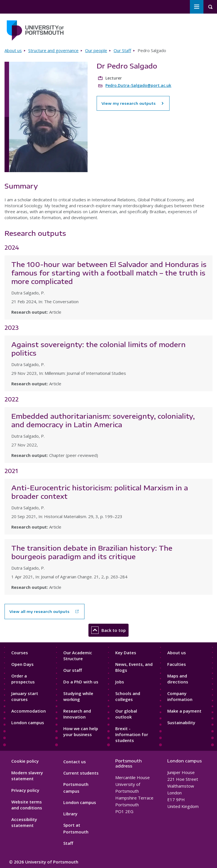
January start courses (25, 696)
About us (13, 50)
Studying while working (78, 696)
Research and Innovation (77, 714)
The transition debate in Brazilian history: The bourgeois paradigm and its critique (92, 552)
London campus (28, 722)
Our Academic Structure (78, 656)
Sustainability (181, 722)
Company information (180, 696)
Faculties (177, 664)
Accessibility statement (24, 822)
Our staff (73, 670)
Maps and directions (178, 679)
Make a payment (184, 711)
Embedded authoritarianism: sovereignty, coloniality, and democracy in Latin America (103, 420)
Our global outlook (126, 714)
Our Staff (122, 50)
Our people (96, 50)
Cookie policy (25, 761)
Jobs (120, 682)
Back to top (108, 630)
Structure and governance (53, 50)
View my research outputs (133, 103)
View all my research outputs (39, 612)
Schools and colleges (128, 696)
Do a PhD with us (81, 682)
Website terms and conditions (27, 805)
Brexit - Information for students (132, 734)
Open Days (22, 664)
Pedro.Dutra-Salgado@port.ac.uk (138, 85)
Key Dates (126, 653)
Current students (81, 773)
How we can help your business (81, 731)
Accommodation (29, 711)
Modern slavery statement (27, 776)
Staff (68, 843)
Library (70, 814)
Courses (20, 653)
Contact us (75, 762)
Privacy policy (25, 790)
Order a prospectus (23, 679)
